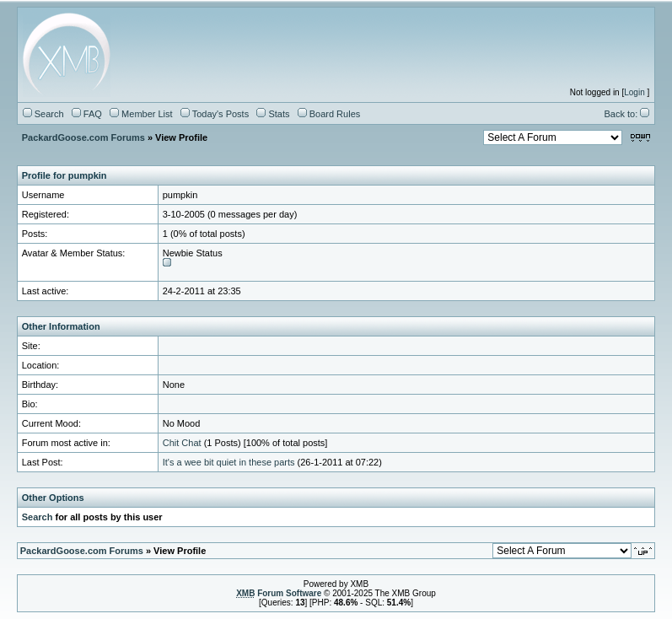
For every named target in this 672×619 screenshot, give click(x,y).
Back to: (626, 114)
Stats (273, 114)
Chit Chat (182, 443)
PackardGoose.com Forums (83, 137)
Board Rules (329, 114)
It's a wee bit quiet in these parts (229, 462)
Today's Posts (215, 114)
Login (634, 92)
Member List (141, 114)
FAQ (87, 114)
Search (43, 114)
